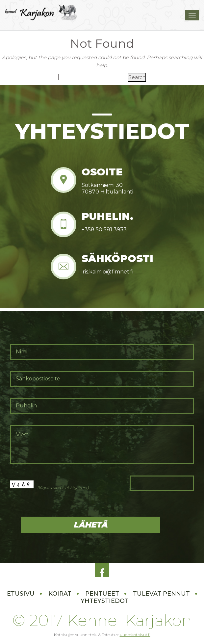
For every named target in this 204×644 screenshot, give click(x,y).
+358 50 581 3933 (104, 230)
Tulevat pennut (161, 594)
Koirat (60, 594)
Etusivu (21, 594)
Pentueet (102, 594)
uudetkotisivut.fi (135, 635)
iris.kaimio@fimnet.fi (108, 272)
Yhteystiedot (105, 601)
